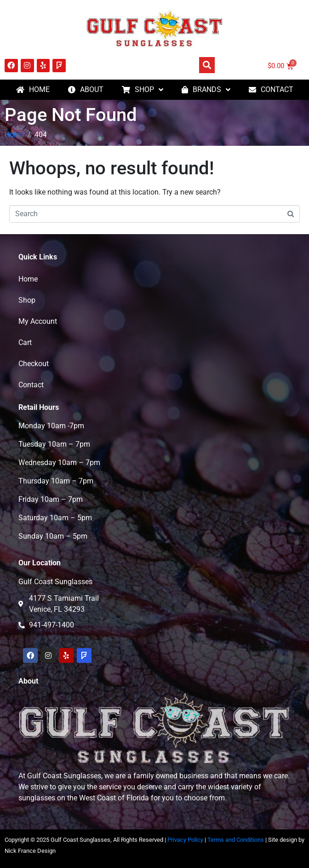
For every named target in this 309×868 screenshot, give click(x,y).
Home (28, 279)
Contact (31, 385)
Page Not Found (71, 115)
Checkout (34, 364)
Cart (25, 342)
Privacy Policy (185, 840)
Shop (27, 300)
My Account (38, 321)
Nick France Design (30, 851)
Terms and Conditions (236, 840)
